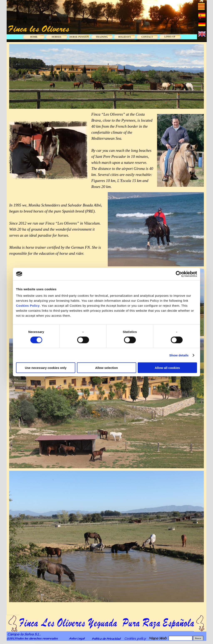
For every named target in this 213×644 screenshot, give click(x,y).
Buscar (198, 638)
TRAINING (102, 37)
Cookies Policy (28, 306)
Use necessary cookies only (46, 368)
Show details (179, 355)
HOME (34, 37)
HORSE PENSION (79, 37)
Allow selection (106, 368)
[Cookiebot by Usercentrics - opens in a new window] (179, 274)
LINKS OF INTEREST (170, 38)
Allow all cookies (167, 368)
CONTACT (147, 37)
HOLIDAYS (124, 37)
